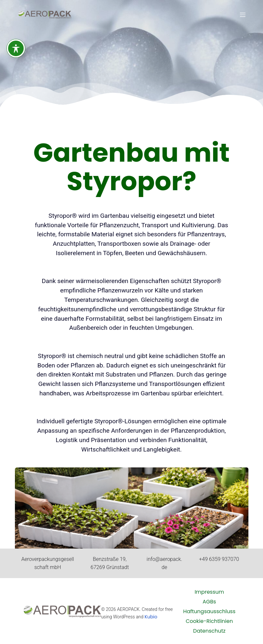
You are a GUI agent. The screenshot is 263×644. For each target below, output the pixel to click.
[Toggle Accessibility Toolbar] (16, 46)
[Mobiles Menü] (243, 15)
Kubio (151, 617)
